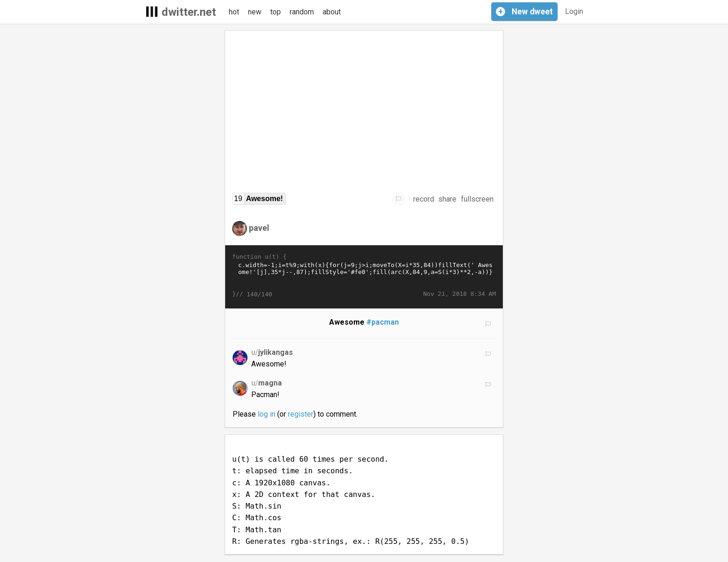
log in (266, 414)
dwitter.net (189, 12)
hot (234, 12)
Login (574, 11)
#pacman (383, 322)
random (302, 12)
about (332, 12)
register (301, 414)
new (255, 12)
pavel (259, 228)
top (276, 12)
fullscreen (477, 199)
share (447, 199)
